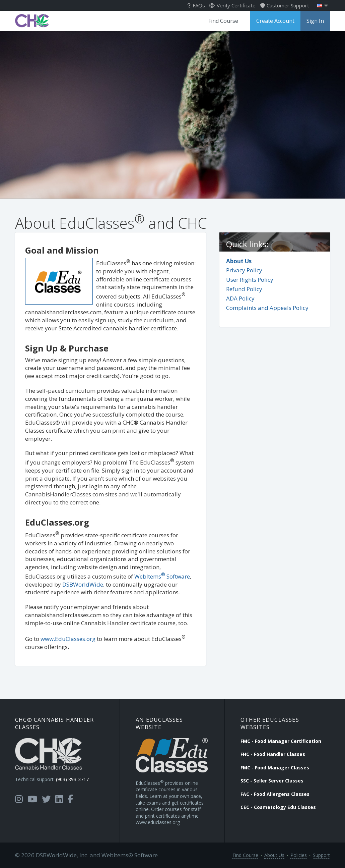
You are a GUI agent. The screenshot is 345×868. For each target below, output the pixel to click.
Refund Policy (244, 289)
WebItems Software (162, 576)
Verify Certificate (232, 5)
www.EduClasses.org (68, 639)
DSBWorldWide (83, 584)
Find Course (223, 21)
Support (321, 855)
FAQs (196, 5)
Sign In (315, 21)
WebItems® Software (130, 855)
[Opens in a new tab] (19, 799)
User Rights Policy (250, 280)
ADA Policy (240, 298)
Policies (299, 855)
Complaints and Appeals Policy (267, 308)
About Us (239, 261)
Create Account (275, 21)
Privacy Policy (244, 270)
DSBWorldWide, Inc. (62, 855)
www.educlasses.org (158, 822)
